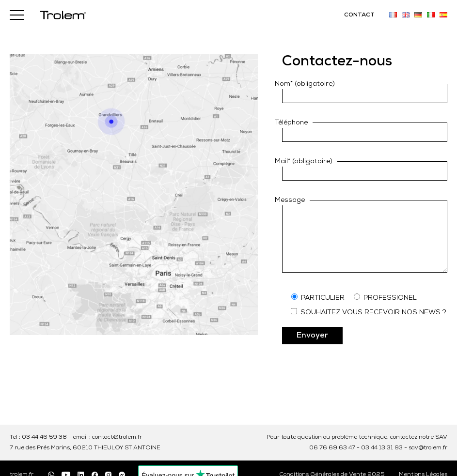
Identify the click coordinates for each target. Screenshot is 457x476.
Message (290, 200)
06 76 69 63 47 (332, 448)
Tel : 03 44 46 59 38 (38, 437)
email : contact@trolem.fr (107, 437)
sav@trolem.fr (428, 448)
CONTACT (359, 15)
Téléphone (291, 123)
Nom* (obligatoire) (305, 84)
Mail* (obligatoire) (304, 161)
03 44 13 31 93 (382, 448)
